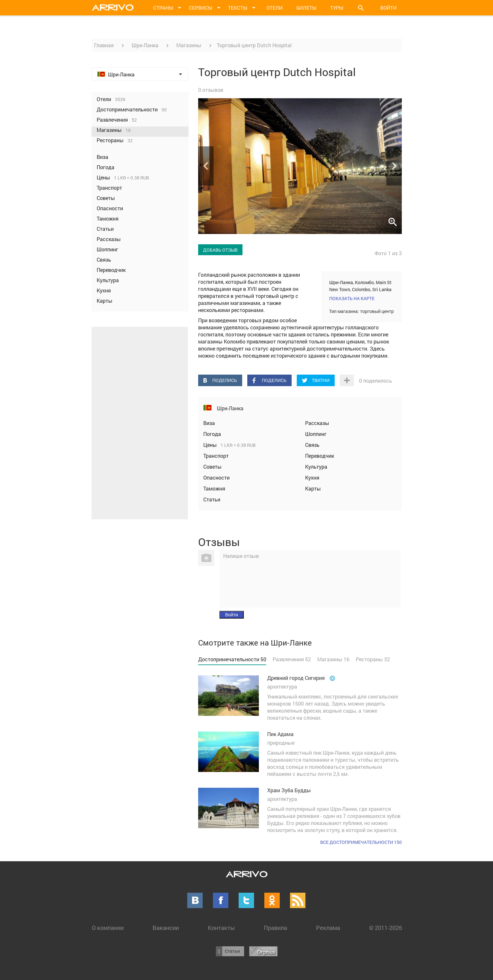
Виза (209, 423)
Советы (212, 467)
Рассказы (317, 423)
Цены (211, 445)
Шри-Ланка (145, 45)
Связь (312, 445)
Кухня (312, 477)
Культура (316, 467)
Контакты (221, 928)
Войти (388, 8)
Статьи (212, 499)
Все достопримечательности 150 (361, 842)
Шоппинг (316, 434)
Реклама (328, 928)
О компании (108, 928)
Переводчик (320, 456)
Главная (104, 45)
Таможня (214, 488)
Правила (275, 928)
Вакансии (166, 928)
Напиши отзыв (241, 556)
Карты (313, 488)
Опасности (216, 477)
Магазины (189, 45)
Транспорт (216, 456)
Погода (212, 434)
